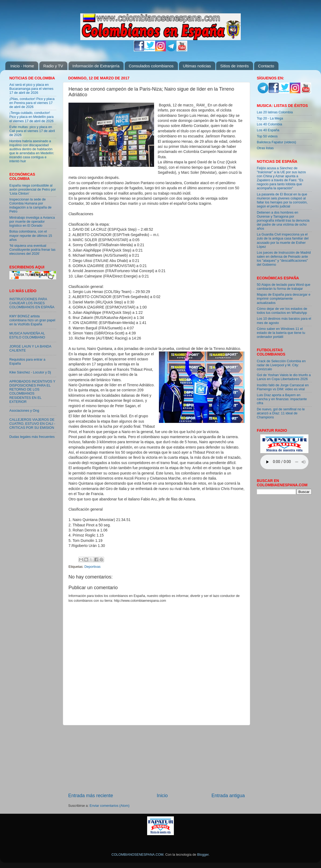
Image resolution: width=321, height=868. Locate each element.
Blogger (203, 855)
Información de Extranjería (96, 66)
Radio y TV (53, 66)
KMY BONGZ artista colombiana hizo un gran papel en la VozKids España (32, 320)
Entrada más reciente (91, 796)
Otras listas (265, 148)
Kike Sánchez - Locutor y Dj (30, 372)
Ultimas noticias (197, 66)
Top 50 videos (267, 136)
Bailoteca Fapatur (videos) (276, 142)
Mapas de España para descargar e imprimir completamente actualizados (284, 299)
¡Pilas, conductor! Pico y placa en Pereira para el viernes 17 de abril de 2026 (32, 103)
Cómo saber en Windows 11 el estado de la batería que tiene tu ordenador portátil (281, 333)
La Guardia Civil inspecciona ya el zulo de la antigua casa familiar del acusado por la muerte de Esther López (283, 240)
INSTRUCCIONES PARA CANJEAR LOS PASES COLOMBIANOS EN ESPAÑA (32, 303)
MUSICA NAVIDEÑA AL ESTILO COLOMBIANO (27, 335)
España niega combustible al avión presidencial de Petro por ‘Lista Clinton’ (33, 190)
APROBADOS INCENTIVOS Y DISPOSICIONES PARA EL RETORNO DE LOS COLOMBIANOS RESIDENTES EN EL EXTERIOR (32, 392)
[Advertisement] (157, 759)
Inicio (162, 796)
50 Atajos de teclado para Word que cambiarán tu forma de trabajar (284, 287)
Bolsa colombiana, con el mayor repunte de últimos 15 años (31, 236)
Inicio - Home (22, 66)
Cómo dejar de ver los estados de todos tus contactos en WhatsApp (282, 311)
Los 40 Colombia (270, 124)
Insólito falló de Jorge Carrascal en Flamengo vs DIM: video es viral (283, 387)
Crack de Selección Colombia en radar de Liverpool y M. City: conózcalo (281, 365)
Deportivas (93, 567)
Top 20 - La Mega (270, 118)
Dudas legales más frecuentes (32, 437)
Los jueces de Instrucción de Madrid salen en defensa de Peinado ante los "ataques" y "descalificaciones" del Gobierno (284, 259)
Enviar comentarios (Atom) (110, 806)
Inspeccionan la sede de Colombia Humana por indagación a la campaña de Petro (30, 205)
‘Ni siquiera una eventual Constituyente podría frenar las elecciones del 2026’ (32, 250)
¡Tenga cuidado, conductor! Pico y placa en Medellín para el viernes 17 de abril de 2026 (31, 117)
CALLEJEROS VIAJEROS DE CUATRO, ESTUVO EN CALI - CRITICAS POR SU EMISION (32, 424)
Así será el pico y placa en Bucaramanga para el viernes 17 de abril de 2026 (31, 89)
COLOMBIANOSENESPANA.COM (137, 855)
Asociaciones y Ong (24, 411)
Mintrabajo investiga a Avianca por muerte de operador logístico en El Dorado (32, 222)
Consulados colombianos (151, 66)
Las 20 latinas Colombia (275, 112)
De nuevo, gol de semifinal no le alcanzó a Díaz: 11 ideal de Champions (281, 413)
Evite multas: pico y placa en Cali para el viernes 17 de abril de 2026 (32, 131)
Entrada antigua (228, 796)
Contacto (266, 66)
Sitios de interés (234, 66)
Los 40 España (268, 130)
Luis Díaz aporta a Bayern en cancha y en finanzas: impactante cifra (282, 399)
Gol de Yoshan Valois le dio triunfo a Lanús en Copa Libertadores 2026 (284, 377)
